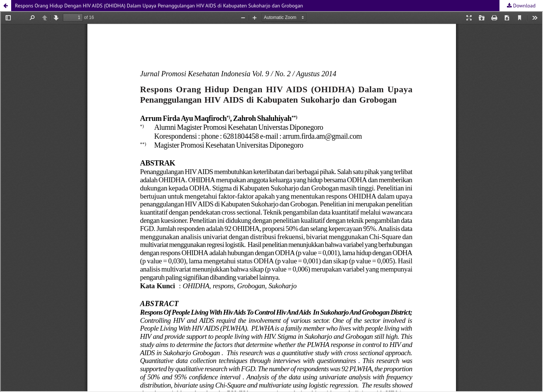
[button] (6, 6)
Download (524, 6)
